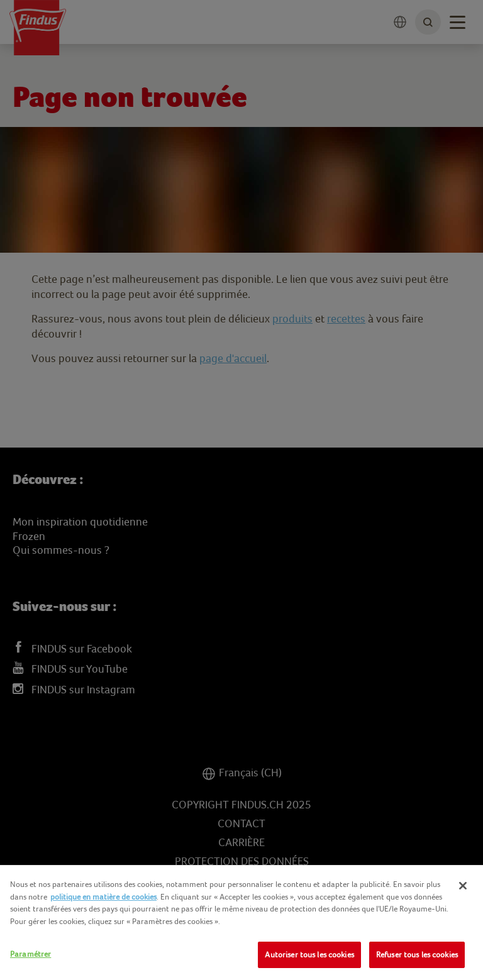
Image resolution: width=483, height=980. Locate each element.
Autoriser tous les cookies (309, 955)
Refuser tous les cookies (417, 955)
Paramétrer (31, 954)
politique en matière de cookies (103, 897)
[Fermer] (463, 886)
